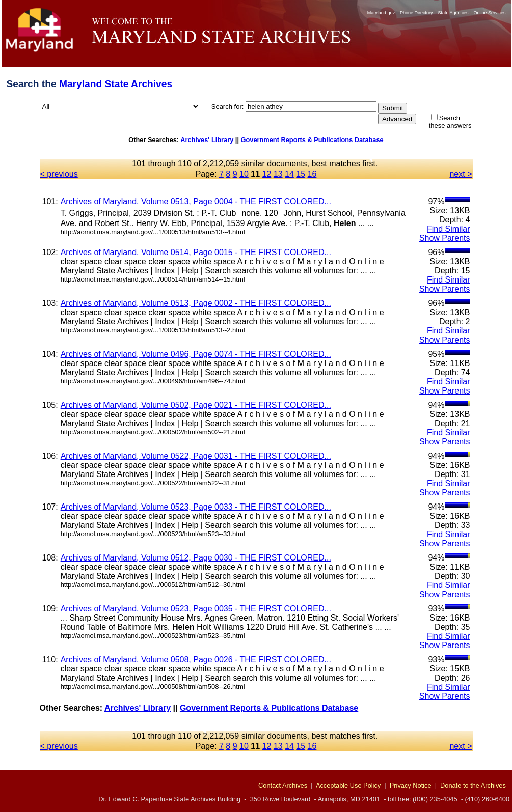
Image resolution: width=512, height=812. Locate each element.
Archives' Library (207, 140)
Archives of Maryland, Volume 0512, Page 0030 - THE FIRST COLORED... (196, 558)
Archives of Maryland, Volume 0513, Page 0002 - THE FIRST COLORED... (196, 303)
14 (289, 174)
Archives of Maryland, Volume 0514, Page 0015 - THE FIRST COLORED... (196, 252)
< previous (59, 174)
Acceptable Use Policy (348, 785)
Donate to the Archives (473, 785)
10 (244, 174)
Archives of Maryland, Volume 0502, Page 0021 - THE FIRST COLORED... (196, 405)
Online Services (489, 13)
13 (278, 174)
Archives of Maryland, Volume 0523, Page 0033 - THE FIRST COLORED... (196, 507)
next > (461, 174)
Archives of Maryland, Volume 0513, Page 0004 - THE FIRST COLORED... (196, 201)
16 (312, 174)
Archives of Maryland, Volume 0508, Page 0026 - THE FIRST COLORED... (196, 660)
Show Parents (445, 238)
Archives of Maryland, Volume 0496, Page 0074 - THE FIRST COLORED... (196, 354)
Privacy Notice (411, 785)
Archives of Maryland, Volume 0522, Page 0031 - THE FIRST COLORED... (196, 456)
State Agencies (453, 13)
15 (301, 174)
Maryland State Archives (116, 84)
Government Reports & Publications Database (312, 140)
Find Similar (448, 229)
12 (267, 174)
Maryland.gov (381, 13)
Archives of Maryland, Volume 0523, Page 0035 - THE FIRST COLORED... (196, 609)
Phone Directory (416, 13)
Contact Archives (283, 785)
